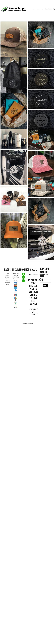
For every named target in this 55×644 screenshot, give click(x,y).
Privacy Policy (15, 277)
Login (34, 9)
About (7, 279)
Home (7, 274)
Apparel (7, 275)
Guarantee (15, 275)
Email (41, 279)
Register (38, 9)
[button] (42, 9)
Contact (7, 281)
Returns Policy (15, 274)
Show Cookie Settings (28, 323)
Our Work (7, 277)
